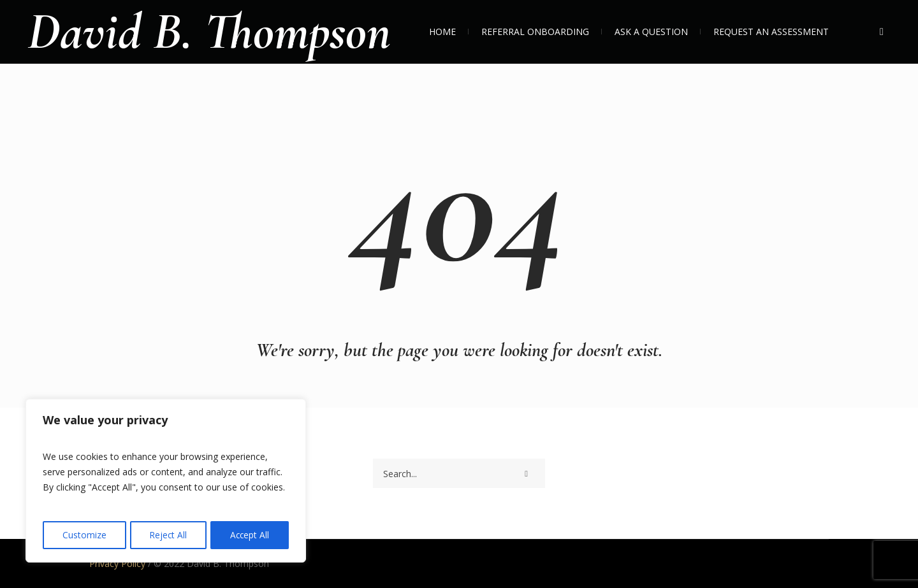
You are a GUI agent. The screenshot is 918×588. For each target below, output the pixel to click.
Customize (84, 535)
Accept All (250, 535)
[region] (166, 482)
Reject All (168, 535)
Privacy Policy (117, 563)
